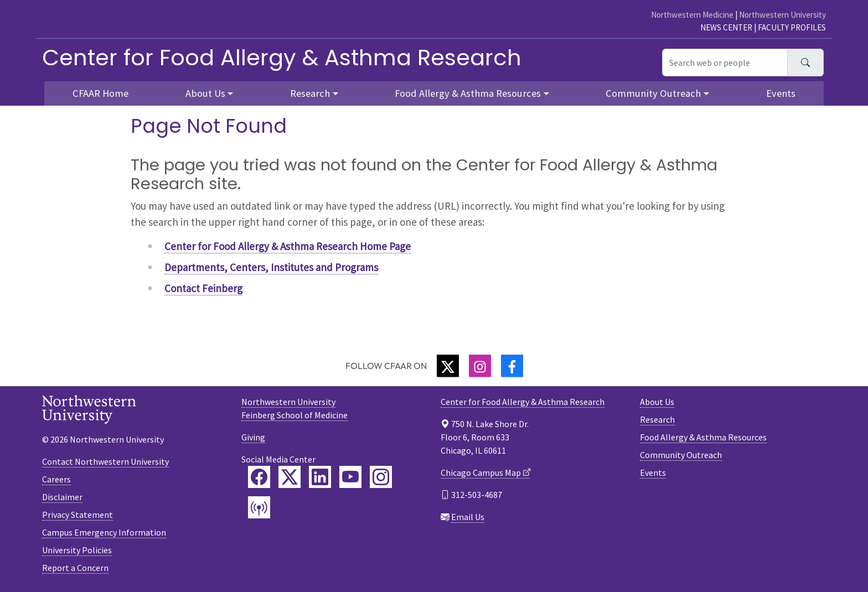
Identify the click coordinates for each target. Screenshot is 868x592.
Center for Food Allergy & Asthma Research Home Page (288, 246)
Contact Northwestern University (105, 461)
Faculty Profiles (792, 27)
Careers (56, 479)
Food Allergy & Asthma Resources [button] (468, 93)
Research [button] (310, 93)
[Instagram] (480, 366)
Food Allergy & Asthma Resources (703, 437)
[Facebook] (512, 366)
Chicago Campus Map (481, 472)
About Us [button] (205, 93)
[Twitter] (448, 366)
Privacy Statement (77, 515)
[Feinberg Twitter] (290, 477)
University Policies (77, 550)
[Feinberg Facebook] (259, 477)
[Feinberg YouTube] (350, 477)
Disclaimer (62, 497)
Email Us (468, 517)
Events (781, 93)
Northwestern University (782, 15)
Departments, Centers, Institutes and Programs (271, 267)
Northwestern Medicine (692, 15)
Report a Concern (75, 568)
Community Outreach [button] (653, 93)
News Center (726, 27)
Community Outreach (681, 455)
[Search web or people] (725, 63)
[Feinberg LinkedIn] (320, 477)
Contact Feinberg (203, 288)
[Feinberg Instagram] (381, 477)
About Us (657, 402)
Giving (253, 437)
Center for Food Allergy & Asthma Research (282, 58)
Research (657, 419)
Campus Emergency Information (104, 532)
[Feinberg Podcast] (259, 507)
